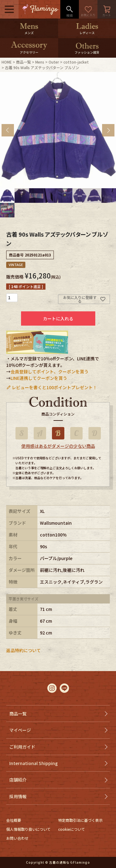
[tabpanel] (58, 130)
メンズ (29, 33)
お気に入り (88, 9)
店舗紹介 (18, 780)
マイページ (20, 730)
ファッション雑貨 (87, 52)
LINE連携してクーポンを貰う (39, 378)
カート (107, 9)
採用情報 (18, 796)
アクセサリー (29, 52)
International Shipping (34, 763)
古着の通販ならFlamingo (70, 862)
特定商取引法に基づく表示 (80, 820)
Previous (8, 130)
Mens (40, 62)
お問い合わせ (17, 838)
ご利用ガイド (22, 747)
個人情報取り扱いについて (28, 829)
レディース (87, 33)
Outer (54, 62)
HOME (7, 62)
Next (108, 130)
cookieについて (72, 829)
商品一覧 (24, 62)
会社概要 (14, 820)
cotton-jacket (76, 62)
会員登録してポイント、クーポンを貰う (49, 372)
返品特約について (24, 650)
